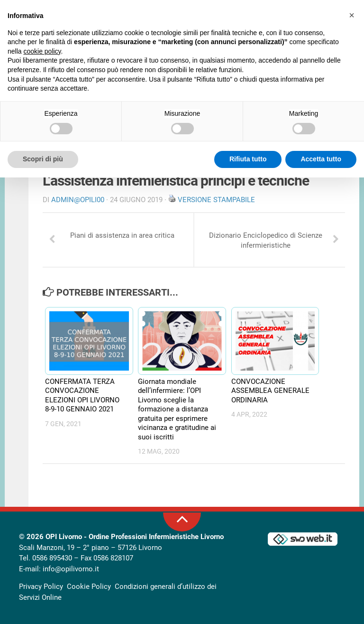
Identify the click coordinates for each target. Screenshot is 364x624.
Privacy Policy (41, 587)
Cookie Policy (89, 587)
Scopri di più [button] (43, 159)
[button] (352, 15)
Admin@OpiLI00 (78, 200)
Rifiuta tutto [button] (248, 159)
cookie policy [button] (42, 51)
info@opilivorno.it (71, 569)
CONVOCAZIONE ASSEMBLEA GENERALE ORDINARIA (270, 391)
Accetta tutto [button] (321, 159)
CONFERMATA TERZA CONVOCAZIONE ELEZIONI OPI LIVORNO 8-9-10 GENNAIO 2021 (82, 396)
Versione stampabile (216, 200)
